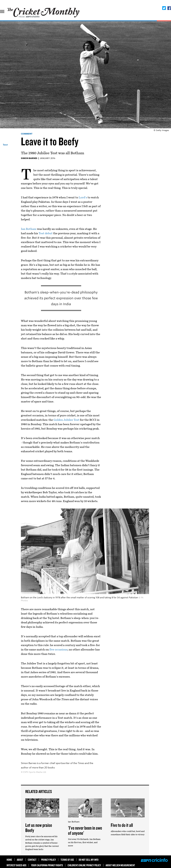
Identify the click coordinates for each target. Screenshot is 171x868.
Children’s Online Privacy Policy (84, 865)
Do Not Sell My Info (89, 860)
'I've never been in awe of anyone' (85, 830)
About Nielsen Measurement (120, 865)
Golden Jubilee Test (66, 420)
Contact (32, 860)
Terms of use (67, 860)
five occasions (58, 650)
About (20, 860)
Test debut (46, 233)
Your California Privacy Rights (47, 865)
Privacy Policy (48, 860)
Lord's (83, 197)
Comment (27, 134)
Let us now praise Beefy (39, 827)
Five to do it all (122, 825)
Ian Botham (29, 229)
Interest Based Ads (16, 865)
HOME (9, 860)
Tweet (5, 145)
